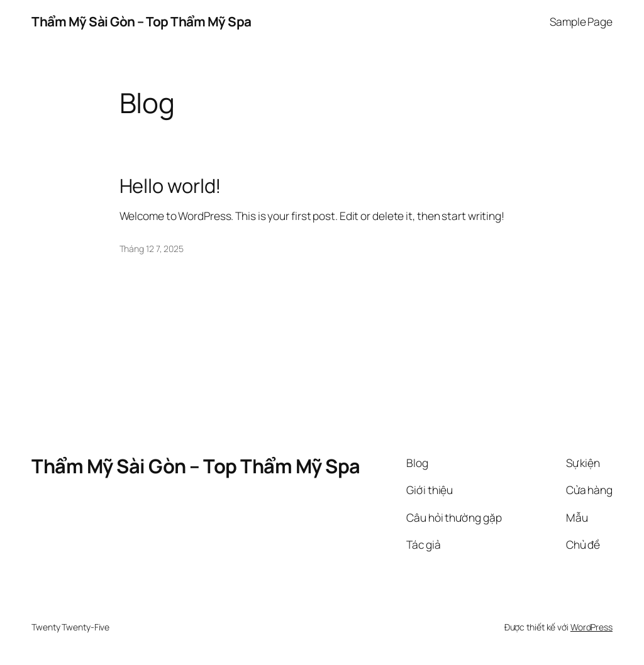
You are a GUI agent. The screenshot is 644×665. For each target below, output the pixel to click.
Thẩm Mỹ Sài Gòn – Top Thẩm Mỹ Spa (142, 21)
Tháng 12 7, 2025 (152, 249)
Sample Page (581, 21)
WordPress (591, 627)
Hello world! (171, 186)
